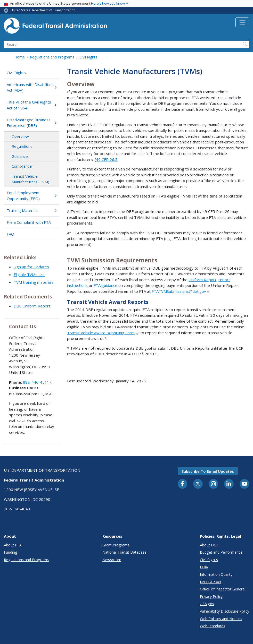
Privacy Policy (211, 596)
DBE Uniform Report (32, 306)
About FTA (13, 545)
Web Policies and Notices (221, 619)
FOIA (204, 567)
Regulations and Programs (52, 57)
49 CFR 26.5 (107, 159)
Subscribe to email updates (208, 471)
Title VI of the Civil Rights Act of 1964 (32, 105)
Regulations (22, 146)
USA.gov (207, 604)
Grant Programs (116, 545)
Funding (11, 552)
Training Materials (32, 210)
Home (20, 57)
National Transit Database (124, 552)
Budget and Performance (221, 552)
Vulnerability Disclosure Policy (225, 611)
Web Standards (213, 626)
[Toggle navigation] (242, 22)
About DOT (209, 545)
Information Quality (216, 574)
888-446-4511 (38, 382)
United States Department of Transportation (43, 10)
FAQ (10, 234)
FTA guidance (105, 285)
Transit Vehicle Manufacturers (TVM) (30, 179)
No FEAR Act (211, 582)
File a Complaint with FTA (29, 222)
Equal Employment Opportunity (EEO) (32, 196)
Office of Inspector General (223, 589)
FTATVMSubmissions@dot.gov (181, 291)
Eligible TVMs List (29, 274)
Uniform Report (202, 280)
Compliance (22, 166)
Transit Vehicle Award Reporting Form (103, 333)
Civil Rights (88, 57)
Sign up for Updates (31, 267)
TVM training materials (34, 282)
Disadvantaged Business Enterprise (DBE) (32, 123)
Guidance (20, 156)
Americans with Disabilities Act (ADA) (32, 87)
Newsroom (112, 560)
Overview (20, 136)
